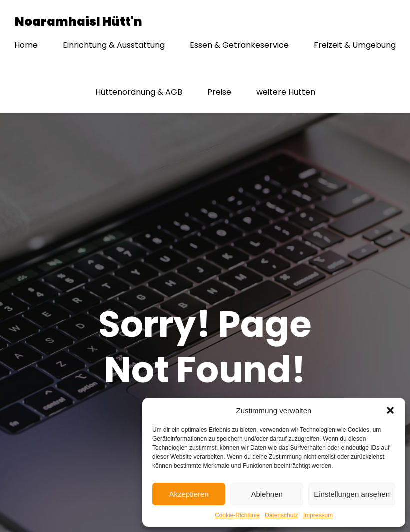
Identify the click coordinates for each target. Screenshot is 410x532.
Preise (219, 93)
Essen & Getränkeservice (239, 46)
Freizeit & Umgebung (355, 46)
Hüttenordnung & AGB (139, 93)
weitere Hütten (286, 93)
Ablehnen (266, 494)
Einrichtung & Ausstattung (114, 46)
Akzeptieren (189, 494)
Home (26, 46)
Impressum (318, 515)
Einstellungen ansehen (352, 494)
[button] (390, 410)
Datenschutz (281, 515)
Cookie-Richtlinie (237, 515)
